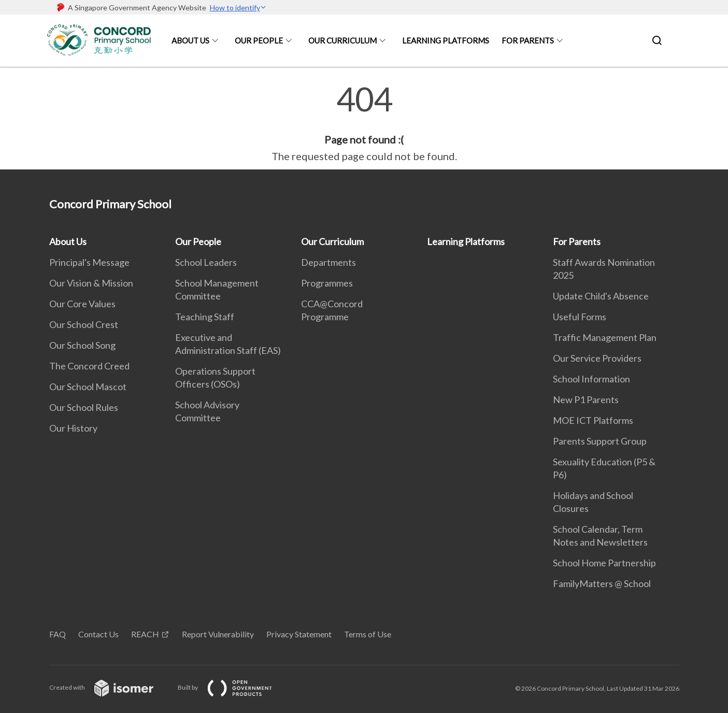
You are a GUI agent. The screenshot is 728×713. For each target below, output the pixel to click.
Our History (73, 428)
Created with (110, 687)
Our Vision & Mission (91, 283)
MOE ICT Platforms (593, 420)
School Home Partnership (604, 563)
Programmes (327, 283)
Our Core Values (82, 304)
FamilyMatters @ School (602, 583)
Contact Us (98, 634)
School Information (591, 379)
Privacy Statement (299, 634)
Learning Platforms (446, 40)
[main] (364, 123)
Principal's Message (89, 262)
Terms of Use (368, 634)
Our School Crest (84, 324)
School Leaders (206, 262)
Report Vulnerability (218, 634)
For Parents (528, 40)
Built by (233, 687)
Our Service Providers (597, 358)
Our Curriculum (342, 40)
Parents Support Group (600, 441)
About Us (190, 40)
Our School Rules (84, 407)
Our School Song (82, 345)
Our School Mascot (88, 387)
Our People (259, 40)
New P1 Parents (586, 400)
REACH (145, 634)
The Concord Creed (89, 366)
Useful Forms (580, 317)
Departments (329, 262)
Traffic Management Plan (605, 337)
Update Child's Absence (601, 296)
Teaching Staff (205, 317)
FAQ (58, 634)
